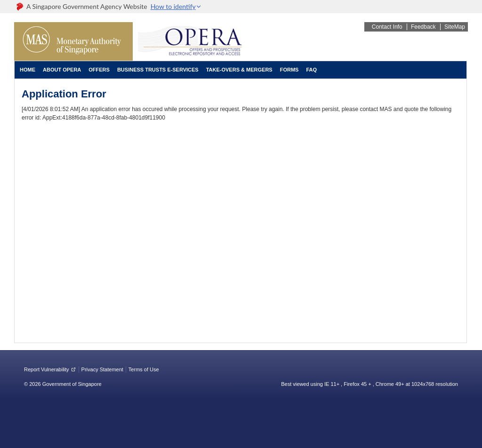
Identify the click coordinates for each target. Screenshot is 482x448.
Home (28, 70)
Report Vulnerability (47, 369)
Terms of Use (144, 369)
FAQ (311, 70)
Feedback (423, 27)
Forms (289, 70)
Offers (99, 70)
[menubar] (168, 70)
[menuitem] (28, 70)
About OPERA (62, 70)
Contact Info (387, 27)
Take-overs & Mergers (239, 70)
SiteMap (455, 27)
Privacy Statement (102, 369)
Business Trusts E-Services (158, 70)
